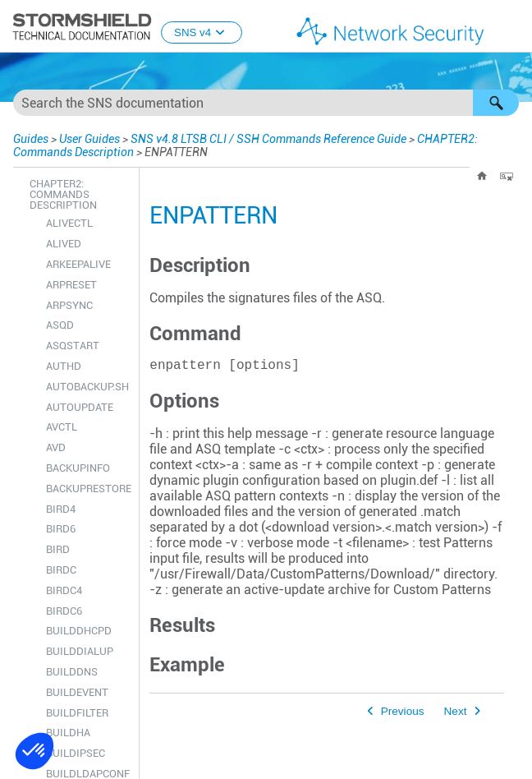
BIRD (58, 549)
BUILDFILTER (77, 713)
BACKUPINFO (78, 468)
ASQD (60, 325)
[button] (496, 103)
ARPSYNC (69, 305)
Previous (403, 714)
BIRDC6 (64, 611)
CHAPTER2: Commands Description (63, 194)
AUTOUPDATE (80, 407)
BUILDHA (68, 733)
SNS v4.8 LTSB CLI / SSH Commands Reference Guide (268, 139)
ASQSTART (73, 346)
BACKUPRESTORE (88, 489)
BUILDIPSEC (76, 753)
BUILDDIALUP (80, 651)
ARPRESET (71, 285)
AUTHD (64, 366)
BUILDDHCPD (79, 631)
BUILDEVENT (77, 692)
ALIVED (64, 244)
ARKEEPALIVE (78, 264)
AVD (56, 447)
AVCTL (62, 427)
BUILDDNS (72, 672)
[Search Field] (266, 103)
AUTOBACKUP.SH (87, 387)
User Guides (89, 139)
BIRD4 (61, 509)
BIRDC (61, 570)
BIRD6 (61, 529)
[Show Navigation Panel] (512, 27)
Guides (31, 139)
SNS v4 (202, 32)
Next (456, 714)
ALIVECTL (69, 223)
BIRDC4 (64, 590)
